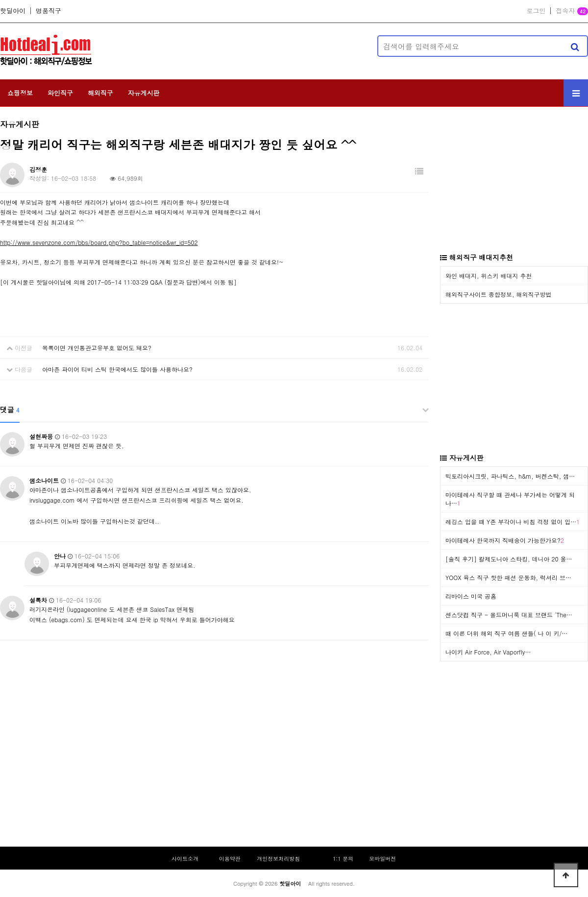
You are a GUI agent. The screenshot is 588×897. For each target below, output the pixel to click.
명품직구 (49, 11)
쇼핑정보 (20, 93)
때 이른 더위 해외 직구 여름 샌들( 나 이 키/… (507, 633)
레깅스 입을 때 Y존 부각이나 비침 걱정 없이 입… (513, 521)
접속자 (572, 11)
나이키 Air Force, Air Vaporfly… (488, 652)
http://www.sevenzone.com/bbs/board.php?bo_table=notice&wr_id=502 (99, 242)
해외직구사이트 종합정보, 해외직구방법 (499, 294)
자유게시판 (144, 93)
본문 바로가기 (0, 0)
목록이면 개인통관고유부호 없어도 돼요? (97, 348)
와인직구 (60, 93)
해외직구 (100, 93)
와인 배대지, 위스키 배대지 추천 (489, 276)
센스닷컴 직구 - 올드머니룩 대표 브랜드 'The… (509, 615)
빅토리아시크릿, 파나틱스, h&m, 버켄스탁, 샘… (510, 476)
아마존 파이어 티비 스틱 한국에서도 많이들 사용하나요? (117, 369)
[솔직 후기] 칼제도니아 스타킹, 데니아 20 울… (509, 559)
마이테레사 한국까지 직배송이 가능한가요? (505, 540)
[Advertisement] (238, 46)
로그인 (536, 11)
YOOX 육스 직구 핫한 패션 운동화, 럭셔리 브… (508, 577)
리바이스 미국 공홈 (471, 596)
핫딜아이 (13, 11)
